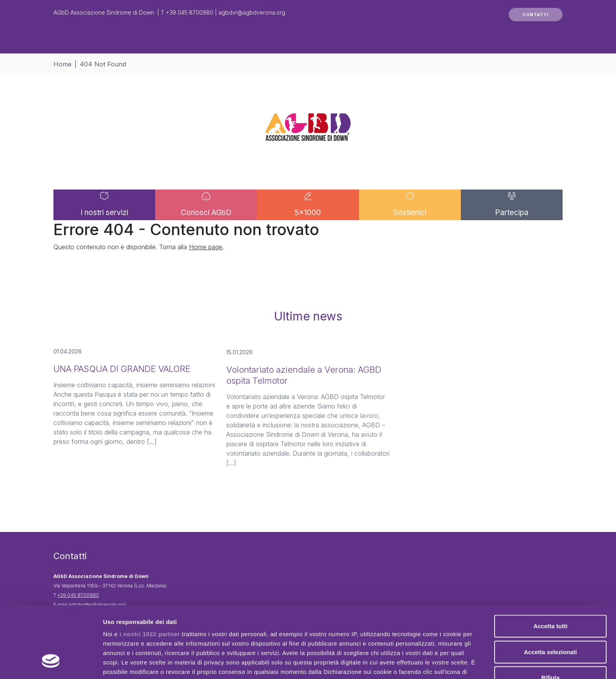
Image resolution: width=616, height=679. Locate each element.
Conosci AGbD (206, 226)
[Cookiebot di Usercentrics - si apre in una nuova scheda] (51, 664)
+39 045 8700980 (190, 12)
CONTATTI (536, 15)
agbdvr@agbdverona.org (252, 12)
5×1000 (308, 226)
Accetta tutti (551, 565)
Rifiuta (551, 617)
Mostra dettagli (413, 663)
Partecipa (512, 226)
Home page (206, 273)
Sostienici (410, 226)
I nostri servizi (104, 226)
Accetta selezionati (550, 591)
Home (62, 64)
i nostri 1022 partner (150, 573)
